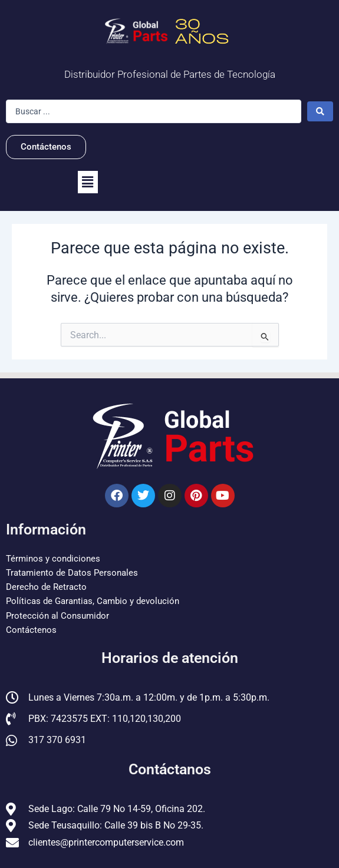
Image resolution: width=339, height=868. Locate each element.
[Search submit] (320, 111)
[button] (88, 182)
